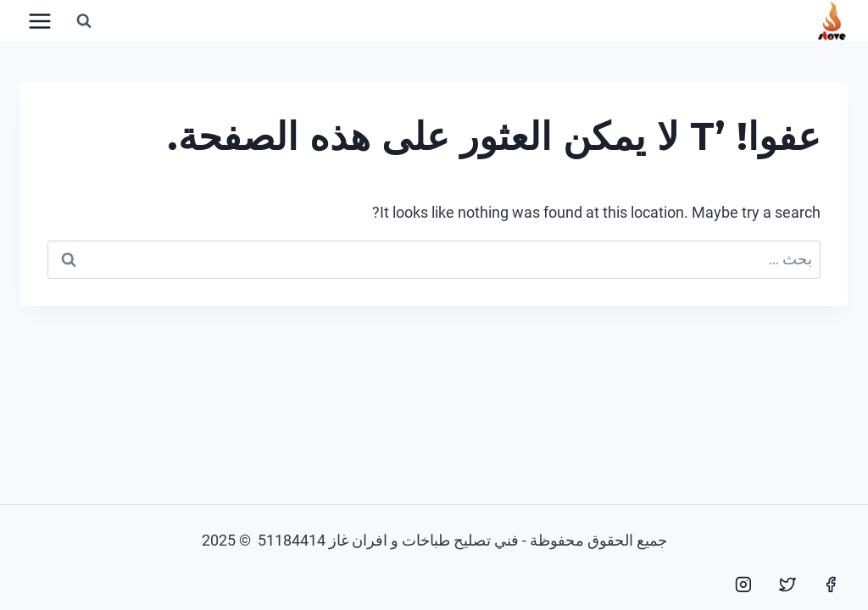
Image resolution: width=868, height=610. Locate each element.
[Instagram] (743, 585)
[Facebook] (831, 585)
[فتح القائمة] (40, 21)
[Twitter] (787, 585)
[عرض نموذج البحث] (84, 21)
